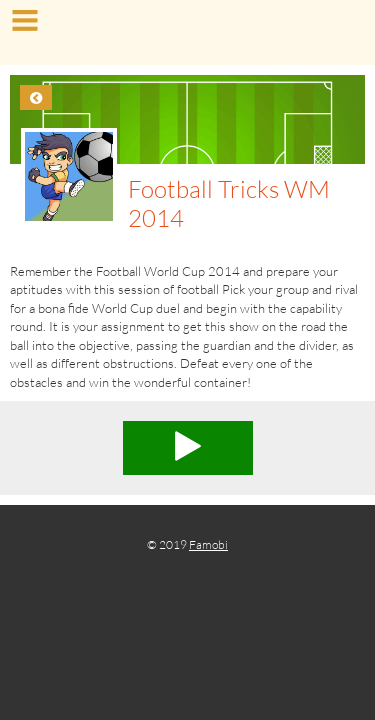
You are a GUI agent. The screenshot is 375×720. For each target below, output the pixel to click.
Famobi (208, 544)
